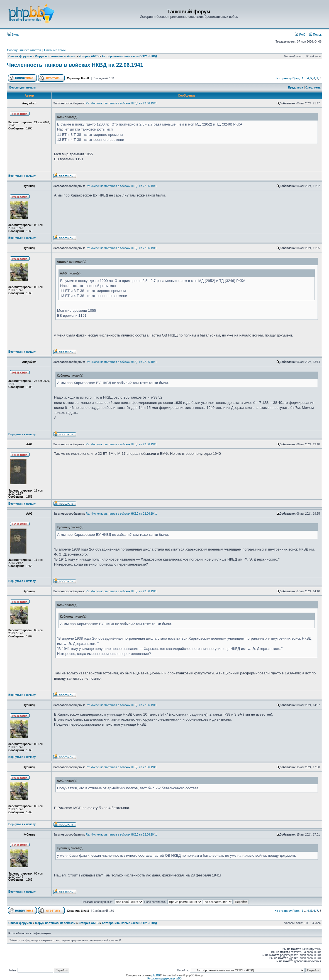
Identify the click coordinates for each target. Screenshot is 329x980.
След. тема (313, 88)
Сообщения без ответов (24, 50)
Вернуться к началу (22, 176)
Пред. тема (296, 88)
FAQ (300, 35)
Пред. (296, 78)
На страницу (283, 78)
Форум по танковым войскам (55, 56)
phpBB (156, 975)
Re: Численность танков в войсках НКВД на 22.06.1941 (121, 103)
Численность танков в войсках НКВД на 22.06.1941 (75, 65)
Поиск (315, 35)
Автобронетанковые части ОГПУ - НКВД (129, 56)
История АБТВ (89, 56)
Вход (13, 35)
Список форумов (20, 56)
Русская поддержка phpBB (164, 978)
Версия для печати (23, 88)
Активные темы (54, 50)
